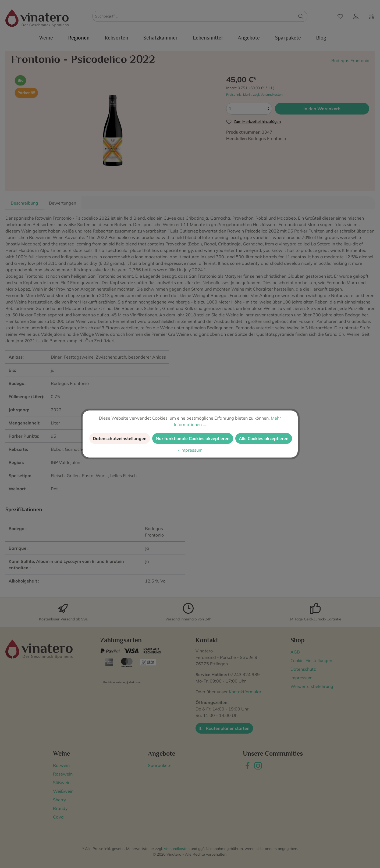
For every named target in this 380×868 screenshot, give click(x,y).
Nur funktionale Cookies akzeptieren (193, 438)
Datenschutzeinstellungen (120, 438)
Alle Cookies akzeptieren (264, 438)
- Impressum (190, 450)
